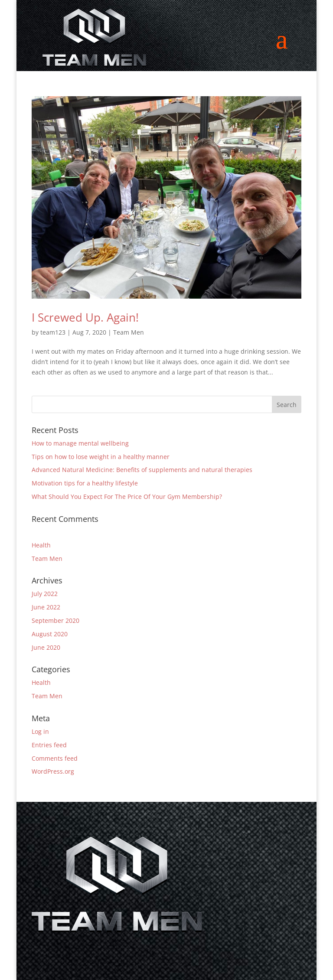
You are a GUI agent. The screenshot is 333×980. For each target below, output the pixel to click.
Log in (40, 731)
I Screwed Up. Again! (85, 317)
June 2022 (46, 607)
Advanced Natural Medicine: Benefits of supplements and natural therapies (142, 470)
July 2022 (45, 594)
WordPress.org (53, 771)
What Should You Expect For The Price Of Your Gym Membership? (127, 497)
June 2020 (46, 647)
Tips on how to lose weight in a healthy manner (101, 457)
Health (41, 545)
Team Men (129, 332)
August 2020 (50, 634)
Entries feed (49, 745)
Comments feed (55, 758)
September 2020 (55, 620)
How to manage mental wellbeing (80, 443)
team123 (53, 332)
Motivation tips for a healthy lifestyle (85, 483)
